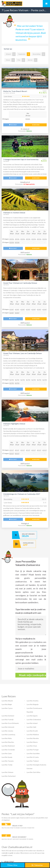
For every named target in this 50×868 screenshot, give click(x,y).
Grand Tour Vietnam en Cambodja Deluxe (20, 283)
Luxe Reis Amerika (33, 701)
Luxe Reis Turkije (7, 765)
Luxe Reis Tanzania (8, 761)
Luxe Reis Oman (32, 746)
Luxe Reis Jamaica (7, 731)
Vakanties (37, 865)
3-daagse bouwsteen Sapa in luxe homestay (21, 159)
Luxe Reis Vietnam (7, 772)
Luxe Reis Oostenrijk (8, 750)
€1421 (28, 119)
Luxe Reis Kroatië (32, 731)
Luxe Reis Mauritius (8, 742)
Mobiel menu (46, 4)
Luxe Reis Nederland (8, 746)
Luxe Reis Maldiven (33, 735)
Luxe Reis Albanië (7, 701)
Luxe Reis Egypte (32, 716)
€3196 (12, 239)
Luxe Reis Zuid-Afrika (33, 772)
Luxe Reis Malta (7, 738)
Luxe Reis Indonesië (8, 727)
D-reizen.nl (25, 129)
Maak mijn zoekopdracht (33, 675)
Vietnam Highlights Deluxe (14, 424)
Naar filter (12, 865)
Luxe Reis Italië (31, 727)
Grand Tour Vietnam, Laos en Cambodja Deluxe (23, 353)
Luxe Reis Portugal (33, 750)
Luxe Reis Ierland (32, 723)
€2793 (12, 380)
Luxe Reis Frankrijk (8, 720)
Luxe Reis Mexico (32, 742)
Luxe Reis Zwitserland (9, 776)
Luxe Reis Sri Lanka (33, 757)
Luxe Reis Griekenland (34, 720)
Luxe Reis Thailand (33, 761)
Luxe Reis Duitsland (8, 716)
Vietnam (6, 161)
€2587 (12, 309)
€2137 (12, 450)
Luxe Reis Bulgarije (33, 704)
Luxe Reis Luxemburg (8, 735)
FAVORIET (13, 125)
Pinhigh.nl (25, 524)
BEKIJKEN (36, 125)
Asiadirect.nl (25, 182)
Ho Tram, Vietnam (9, 93)
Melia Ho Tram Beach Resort (15, 91)
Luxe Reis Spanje (7, 757)
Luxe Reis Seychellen (33, 753)
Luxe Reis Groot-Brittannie (10, 723)
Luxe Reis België (7, 704)
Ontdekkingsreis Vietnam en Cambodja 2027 (22, 494)
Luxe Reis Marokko (33, 738)
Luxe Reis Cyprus (7, 708)
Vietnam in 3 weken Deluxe (14, 213)
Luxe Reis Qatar (7, 753)
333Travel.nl (25, 253)
